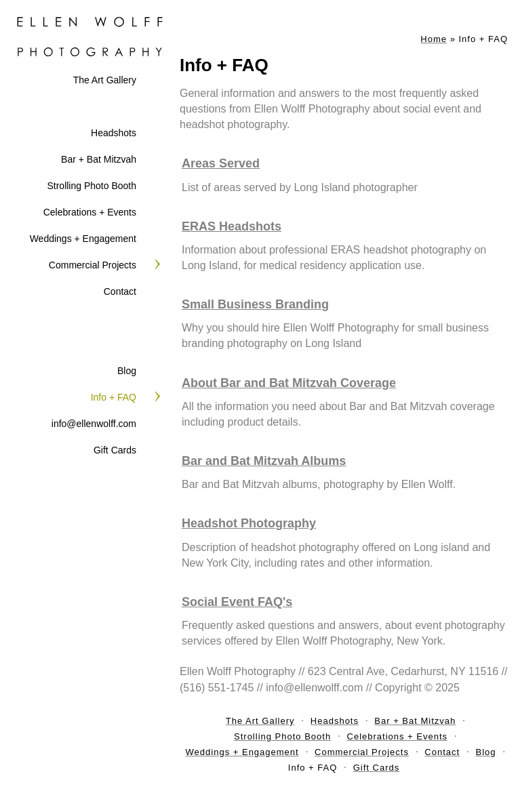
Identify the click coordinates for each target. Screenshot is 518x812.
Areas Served (221, 163)
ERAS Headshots (232, 226)
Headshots (114, 133)
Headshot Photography (249, 523)
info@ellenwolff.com (94, 424)
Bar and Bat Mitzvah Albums (264, 461)
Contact (120, 291)
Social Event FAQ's (237, 602)
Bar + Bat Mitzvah (99, 159)
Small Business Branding (255, 304)
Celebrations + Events (90, 212)
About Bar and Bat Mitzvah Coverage (289, 383)
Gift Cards (115, 450)
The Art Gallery (105, 80)
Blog (127, 371)
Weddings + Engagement (83, 239)
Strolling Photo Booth (92, 186)
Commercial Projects (93, 265)
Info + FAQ (114, 397)
